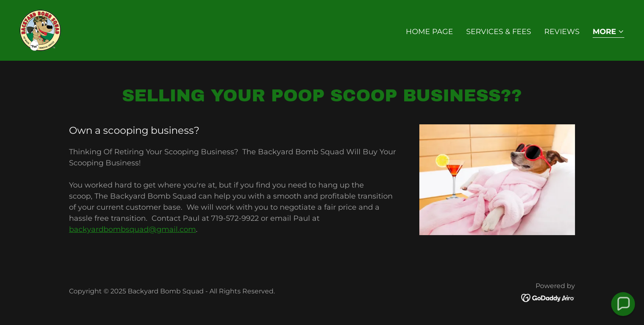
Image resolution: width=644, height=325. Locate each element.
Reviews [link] (562, 32)
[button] (608, 32)
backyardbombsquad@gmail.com (132, 229)
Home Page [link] (429, 32)
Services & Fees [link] (499, 32)
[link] (40, 30)
